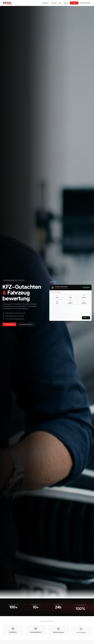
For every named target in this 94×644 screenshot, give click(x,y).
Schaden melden (85, 3)
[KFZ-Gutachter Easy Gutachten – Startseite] (7, 3)
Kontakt (66, 3)
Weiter (86, 318)
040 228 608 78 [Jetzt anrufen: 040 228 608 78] (9, 324)
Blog (60, 3)
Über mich (54, 3)
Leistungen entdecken (26, 324)
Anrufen (74, 3)
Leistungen (46, 3)
